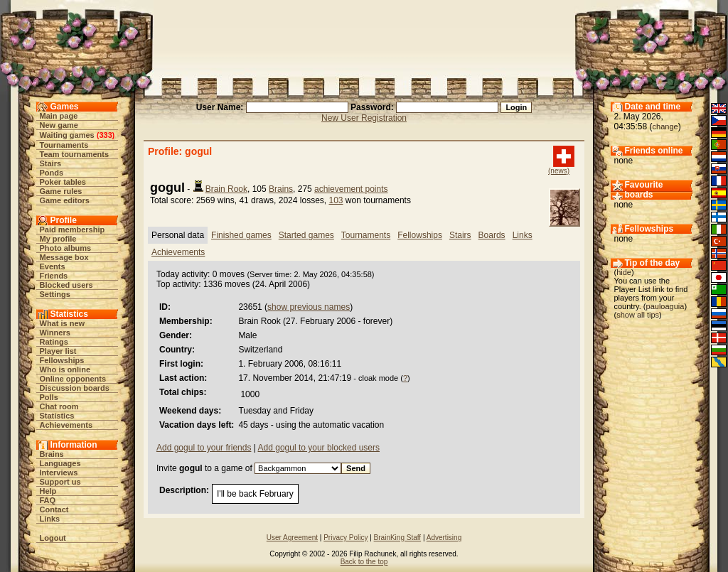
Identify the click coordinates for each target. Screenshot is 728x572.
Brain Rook (226, 189)
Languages (60, 463)
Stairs (51, 163)
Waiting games (67, 135)
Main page (59, 116)
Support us (60, 482)
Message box (64, 257)
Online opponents (73, 379)
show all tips (638, 315)
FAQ (48, 500)
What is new (63, 323)
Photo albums (66, 248)
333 (105, 135)
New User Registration (364, 118)
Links (50, 519)
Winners (55, 333)
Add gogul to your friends (204, 448)
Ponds (52, 173)
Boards (492, 235)
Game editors (65, 200)
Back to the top (364, 562)
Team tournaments (75, 154)
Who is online (65, 369)
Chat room (59, 406)
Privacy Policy (346, 538)
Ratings (54, 342)
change (665, 126)
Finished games (241, 235)
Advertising (444, 538)
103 (336, 200)
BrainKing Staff (398, 538)
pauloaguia (665, 306)
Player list (58, 351)
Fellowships (62, 360)
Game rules (61, 191)
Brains (52, 454)
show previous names (309, 307)
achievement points (351, 189)
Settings (55, 294)
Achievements (66, 425)
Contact (54, 509)
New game (59, 125)
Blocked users (66, 285)
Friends (54, 276)
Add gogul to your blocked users (319, 448)
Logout (53, 538)
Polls (49, 397)
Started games (306, 235)
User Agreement (292, 538)
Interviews (59, 473)
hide (624, 272)
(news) (559, 171)
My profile (58, 239)
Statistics (57, 416)
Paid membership (73, 230)
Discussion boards (75, 388)
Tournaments (64, 145)
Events (53, 266)
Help (48, 491)
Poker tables (63, 182)
